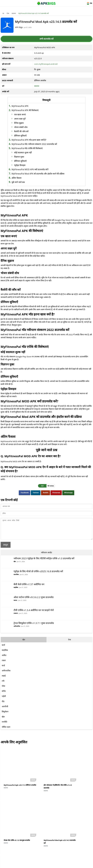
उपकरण (16, 617)
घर (3, 13)
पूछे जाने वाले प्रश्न (23, 182)
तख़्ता (4, 664)
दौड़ (3, 705)
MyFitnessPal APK (24, 106)
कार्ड (3, 669)
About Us (26, 865)
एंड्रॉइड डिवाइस (24, 165)
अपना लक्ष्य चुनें (24, 119)
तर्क (3, 685)
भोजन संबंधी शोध (25, 127)
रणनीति (4, 726)
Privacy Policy (56, 865)
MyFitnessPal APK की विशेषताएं (30, 110)
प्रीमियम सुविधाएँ (25, 136)
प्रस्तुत (6, 549)
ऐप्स (8, 13)
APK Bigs (22, 27)
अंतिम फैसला (21, 178)
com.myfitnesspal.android (46, 64)
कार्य (3, 649)
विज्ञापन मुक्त (24, 157)
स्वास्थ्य (14, 13)
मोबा (3, 690)
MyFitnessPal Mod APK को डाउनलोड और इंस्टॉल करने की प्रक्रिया (42, 174)
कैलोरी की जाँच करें (26, 131)
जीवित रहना (6, 731)
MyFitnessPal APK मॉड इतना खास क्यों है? (33, 140)
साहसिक (16, 591)
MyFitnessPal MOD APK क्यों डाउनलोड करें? (35, 169)
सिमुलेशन (5, 715)
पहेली (4, 700)
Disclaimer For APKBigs (40, 865)
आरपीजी (5, 710)
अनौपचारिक (17, 630)
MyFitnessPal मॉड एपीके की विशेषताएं (32, 148)
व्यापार (15, 604)
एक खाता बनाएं (24, 114)
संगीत (4, 695)
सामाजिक (16, 578)
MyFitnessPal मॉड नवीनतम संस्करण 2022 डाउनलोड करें (39, 144)
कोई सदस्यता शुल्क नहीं (27, 153)
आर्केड (4, 659)
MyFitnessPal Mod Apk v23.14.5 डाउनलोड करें (34, 13)
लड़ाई (4, 679)
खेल (15, 565)
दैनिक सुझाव (23, 123)
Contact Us (67, 865)
